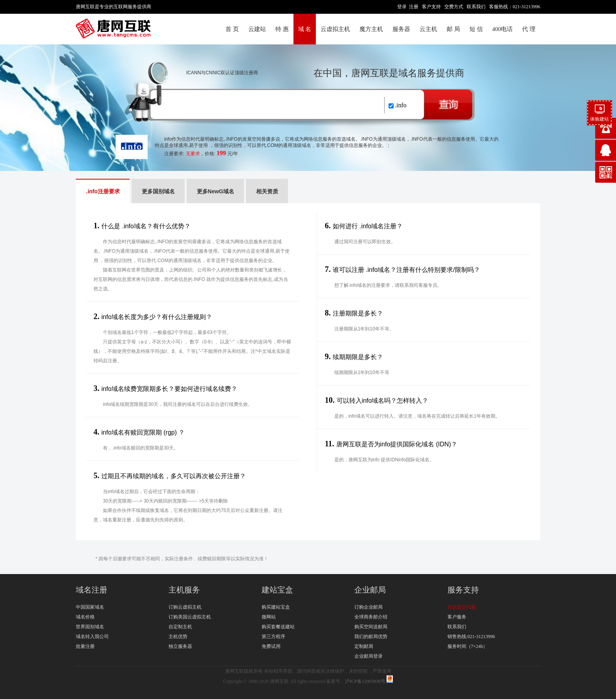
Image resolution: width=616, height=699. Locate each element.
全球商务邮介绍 (371, 617)
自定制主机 (180, 627)
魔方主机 (371, 29)
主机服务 (184, 590)
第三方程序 (273, 637)
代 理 (529, 29)
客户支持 (431, 7)
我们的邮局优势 (371, 637)
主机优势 (178, 637)
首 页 (232, 29)
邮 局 (453, 29)
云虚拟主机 (335, 29)
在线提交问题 (462, 607)
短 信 (476, 29)
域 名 (305, 29)
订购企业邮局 (368, 607)
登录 (402, 7)
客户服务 (457, 617)
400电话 (503, 29)
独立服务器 (180, 646)
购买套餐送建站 (278, 627)
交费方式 (454, 7)
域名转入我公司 (92, 637)
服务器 (401, 29)
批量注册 (85, 646)
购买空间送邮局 (371, 627)
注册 (414, 7)
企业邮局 (370, 590)
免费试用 (271, 646)
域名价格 (85, 617)
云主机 (428, 29)
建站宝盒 (277, 590)
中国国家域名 (90, 607)
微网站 (269, 617)
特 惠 (282, 29)
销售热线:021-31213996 (471, 637)
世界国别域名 (90, 627)
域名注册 (92, 590)
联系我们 (476, 7)
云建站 (257, 29)
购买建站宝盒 (276, 607)
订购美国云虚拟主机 (190, 617)
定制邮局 (364, 646)
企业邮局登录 (368, 656)
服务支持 (463, 590)
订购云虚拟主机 (185, 607)
